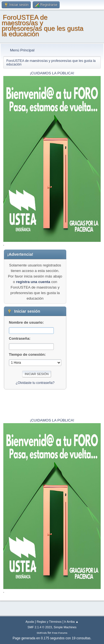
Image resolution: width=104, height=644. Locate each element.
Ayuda (30, 622)
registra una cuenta (33, 282)
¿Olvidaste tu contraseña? (35, 383)
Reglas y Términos (49, 622)
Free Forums (60, 633)
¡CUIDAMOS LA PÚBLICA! (52, 73)
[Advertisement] (83, 333)
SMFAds (42, 633)
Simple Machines (65, 627)
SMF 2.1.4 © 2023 (40, 627)
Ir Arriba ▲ (71, 622)
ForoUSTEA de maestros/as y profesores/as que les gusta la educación (43, 26)
